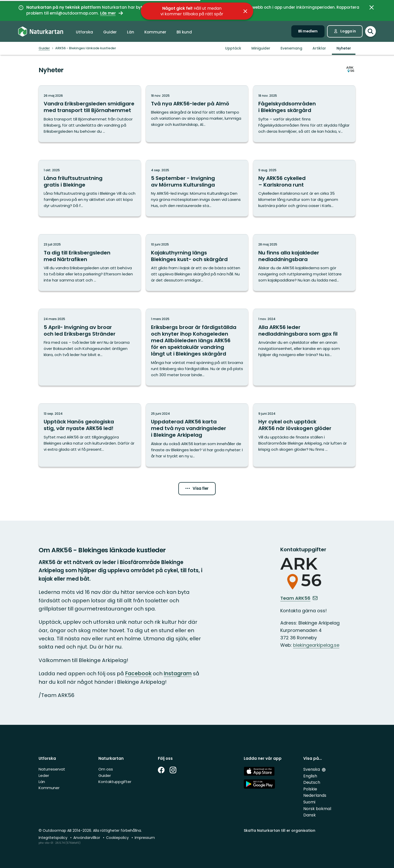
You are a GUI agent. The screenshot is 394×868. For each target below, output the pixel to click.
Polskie (310, 789)
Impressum (145, 838)
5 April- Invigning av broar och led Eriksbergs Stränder (80, 331)
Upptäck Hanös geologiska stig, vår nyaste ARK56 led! (79, 425)
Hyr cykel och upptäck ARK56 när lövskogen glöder (295, 425)
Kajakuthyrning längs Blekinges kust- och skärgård (189, 256)
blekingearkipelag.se (316, 645)
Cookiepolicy (118, 838)
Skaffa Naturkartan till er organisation (280, 830)
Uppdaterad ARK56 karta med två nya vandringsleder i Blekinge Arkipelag (189, 428)
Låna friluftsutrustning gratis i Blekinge (73, 181)
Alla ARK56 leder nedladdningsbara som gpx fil (298, 331)
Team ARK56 (299, 598)
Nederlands (315, 795)
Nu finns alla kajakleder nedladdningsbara (289, 256)
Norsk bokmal (317, 809)
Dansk (310, 815)
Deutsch (312, 782)
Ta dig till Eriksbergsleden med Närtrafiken (77, 256)
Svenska (312, 769)
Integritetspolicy (54, 838)
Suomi (309, 802)
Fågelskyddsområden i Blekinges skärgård (287, 107)
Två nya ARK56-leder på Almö (190, 104)
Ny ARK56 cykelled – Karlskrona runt (282, 181)
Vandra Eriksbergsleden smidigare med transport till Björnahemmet (89, 107)
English (310, 776)
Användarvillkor (87, 838)
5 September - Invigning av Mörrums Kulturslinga (183, 181)
